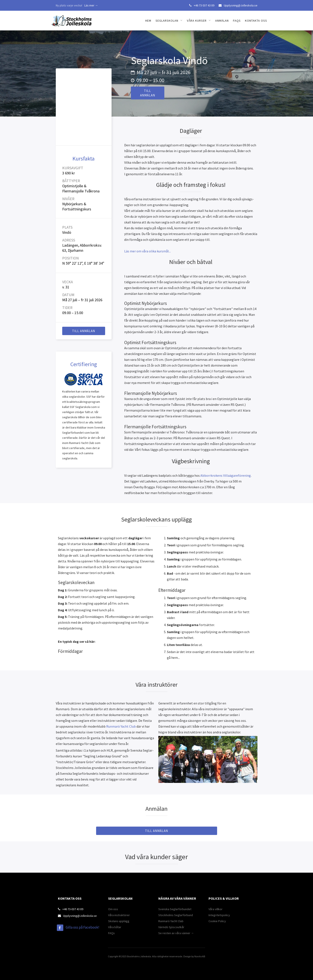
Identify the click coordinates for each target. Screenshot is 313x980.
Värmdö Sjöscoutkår (171, 927)
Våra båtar (115, 927)
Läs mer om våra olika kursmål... (147, 251)
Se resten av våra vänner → (176, 933)
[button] (169, 21)
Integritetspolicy (219, 915)
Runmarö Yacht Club (121, 726)
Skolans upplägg (119, 921)
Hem (148, 21)
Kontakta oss (256, 21)
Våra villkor (215, 909)
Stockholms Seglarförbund (176, 915)
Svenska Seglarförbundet (175, 909)
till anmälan (148, 93)
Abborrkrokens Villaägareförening (226, 475)
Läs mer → (91, 5)
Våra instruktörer (119, 915)
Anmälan (222, 21)
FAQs (237, 21)
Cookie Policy (217, 921)
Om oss (113, 909)
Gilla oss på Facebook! (82, 927)
